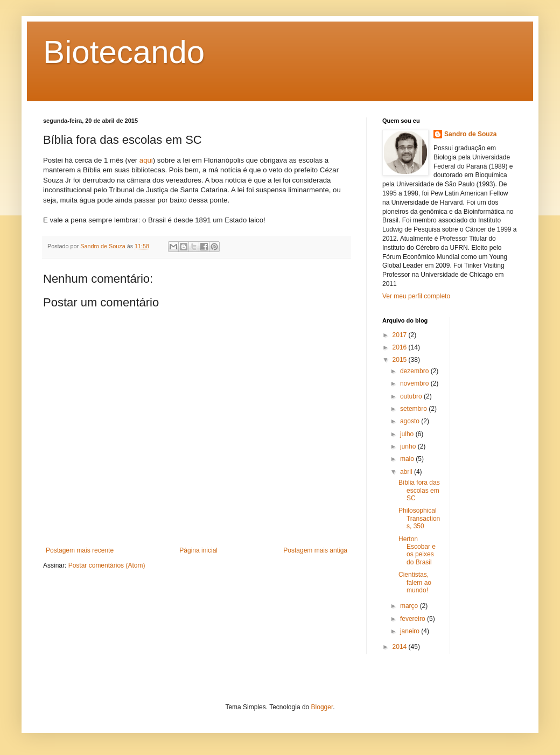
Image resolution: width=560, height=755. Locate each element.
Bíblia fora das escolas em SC (419, 490)
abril (407, 472)
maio (408, 459)
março (410, 606)
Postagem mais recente (80, 550)
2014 (401, 647)
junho (409, 446)
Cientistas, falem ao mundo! (415, 582)
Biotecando (124, 52)
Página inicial (198, 550)
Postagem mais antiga (315, 550)
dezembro (415, 371)
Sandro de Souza (470, 134)
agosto (411, 421)
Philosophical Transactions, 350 (419, 518)
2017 (401, 335)
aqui (146, 160)
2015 (401, 360)
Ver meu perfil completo (416, 296)
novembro (415, 383)
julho (408, 434)
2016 (401, 347)
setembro (414, 409)
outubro (412, 396)
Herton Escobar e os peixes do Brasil (417, 551)
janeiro (411, 631)
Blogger (322, 707)
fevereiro (414, 619)
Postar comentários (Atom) (107, 565)
